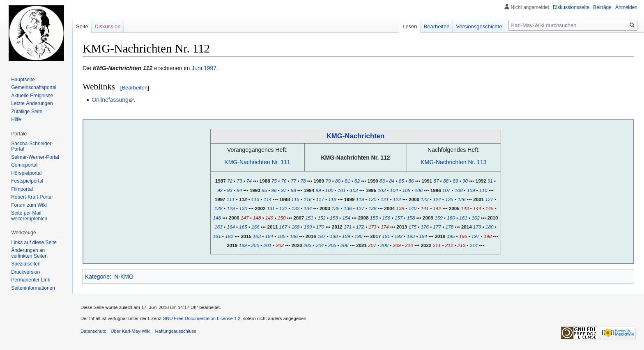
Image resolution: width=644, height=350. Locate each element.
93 (230, 190)
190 (358, 236)
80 (338, 181)
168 (296, 227)
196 (463, 236)
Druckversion (25, 272)
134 (308, 208)
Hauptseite (23, 80)
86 (411, 181)
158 (411, 218)
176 (425, 227)
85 (401, 181)
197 (475, 236)
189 (346, 236)
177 (437, 227)
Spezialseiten (26, 264)
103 (381, 190)
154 (346, 218)
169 (308, 227)
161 (463, 218)
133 (296, 208)
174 (385, 227)
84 (392, 181)
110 (483, 190)
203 (307, 245)
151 (309, 218)
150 (282, 218)
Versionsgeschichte (479, 26)
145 (489, 208)
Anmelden (626, 7)
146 (217, 218)
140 (413, 208)
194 (423, 236)
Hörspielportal (26, 173)
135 (335, 208)
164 (231, 227)
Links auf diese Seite (34, 242)
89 (455, 181)
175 (413, 227)
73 (240, 181)
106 (419, 190)
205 (332, 245)
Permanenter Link (31, 280)
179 (477, 227)
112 (243, 199)
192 (398, 236)
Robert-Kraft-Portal (32, 197)
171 (348, 227)
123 (424, 199)
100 (329, 190)
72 (230, 181)
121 (385, 199)
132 (283, 208)
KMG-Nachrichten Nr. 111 (257, 162)
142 (437, 208)
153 (334, 218)
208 (384, 245)
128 (218, 208)
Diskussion (108, 26)
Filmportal (22, 189)
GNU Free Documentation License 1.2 (202, 318)
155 (374, 218)
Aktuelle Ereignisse (32, 96)
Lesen (410, 26)
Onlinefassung (110, 100)
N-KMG (124, 277)
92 (220, 190)
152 (321, 218)
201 (268, 245)
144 (477, 208)
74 (249, 181)
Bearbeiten (135, 88)
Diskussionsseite (571, 7)
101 (342, 190)
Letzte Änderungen (32, 103)
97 (284, 190)
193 (411, 236)
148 (257, 218)
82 (357, 181)
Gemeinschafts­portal (34, 87)
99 (319, 190)
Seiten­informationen (33, 288)
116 (307, 199)
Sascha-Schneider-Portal (32, 146)
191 (386, 236)
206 (344, 245)
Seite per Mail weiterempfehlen (29, 216)
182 (229, 236)
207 (372, 245)
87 (436, 181)
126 (461, 199)
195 (451, 236)
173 (372, 227)
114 (268, 199)
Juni (197, 68)
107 (446, 190)
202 (280, 245)
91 (490, 181)
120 (372, 199)
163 (218, 227)
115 (295, 199)
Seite (82, 26)
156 (386, 218)
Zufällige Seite (27, 112)
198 (488, 236)
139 (400, 208)
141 (425, 208)
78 (303, 181)
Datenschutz (93, 331)
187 (321, 236)
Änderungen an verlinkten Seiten (29, 253)
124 (437, 199)
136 (348, 208)
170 (320, 227)
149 (269, 218)
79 (328, 181)
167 (283, 227)
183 (257, 236)
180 (489, 227)
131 (271, 208)
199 (243, 245)
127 (489, 199)
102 (354, 190)
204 (320, 245)
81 (348, 181)
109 (471, 190)
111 (231, 199)
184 (269, 236)
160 (451, 218)
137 (360, 208)
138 (372, 208)
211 (437, 245)
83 (382, 181)
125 (449, 199)
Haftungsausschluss (176, 331)
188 (334, 236)
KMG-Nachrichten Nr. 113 (453, 162)
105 (406, 190)
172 (360, 227)
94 (239, 190)
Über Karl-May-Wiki (130, 331)
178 (450, 227)
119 (360, 199)
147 (245, 218)
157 (399, 218)
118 (332, 199)
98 (293, 190)
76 (284, 181)
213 (461, 245)
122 (397, 199)
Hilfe (16, 119)
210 (409, 245)
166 (255, 227)
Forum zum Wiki (29, 205)
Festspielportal (27, 181)
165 (243, 227)
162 (475, 218)
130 (243, 208)
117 (320, 199)
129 (231, 208)
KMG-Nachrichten (356, 136)
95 (264, 190)
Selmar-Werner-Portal (35, 157)
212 (449, 245)
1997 (210, 68)
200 (255, 245)
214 (474, 245)
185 (282, 236)
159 (438, 218)
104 (394, 190)
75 (274, 181)
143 (465, 208)
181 (217, 236)
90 (465, 181)
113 (255, 199)
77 (293, 181)
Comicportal (24, 165)
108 (459, 190)
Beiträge (602, 7)
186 (294, 236)
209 (397, 245)
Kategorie (97, 277)
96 (274, 190)
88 (446, 181)
